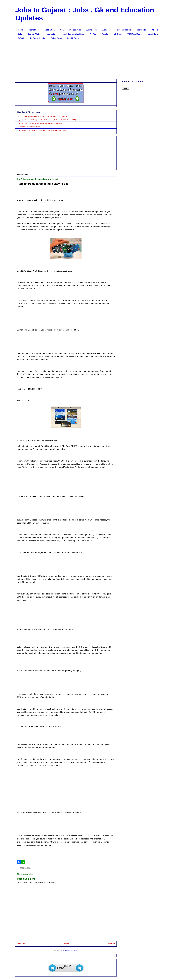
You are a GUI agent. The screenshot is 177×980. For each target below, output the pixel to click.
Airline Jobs (92, 30)
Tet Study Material (38, 38)
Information (51, 34)
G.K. (62, 30)
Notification (50, 30)
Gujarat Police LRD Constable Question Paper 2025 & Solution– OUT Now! (42, 130)
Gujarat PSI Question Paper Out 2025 (29, 127)
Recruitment (34, 30)
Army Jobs (107, 30)
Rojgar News (56, 38)
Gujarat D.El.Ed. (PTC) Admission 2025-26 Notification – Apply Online (40, 123)
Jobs (20, 34)
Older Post (111, 944)
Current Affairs (34, 34)
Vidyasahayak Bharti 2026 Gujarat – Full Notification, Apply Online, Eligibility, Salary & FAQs (47, 120)
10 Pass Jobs (75, 30)
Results (105, 34)
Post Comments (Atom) (70, 951)
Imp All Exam (73, 38)
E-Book (21, 38)
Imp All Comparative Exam (73, 34)
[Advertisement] (83, 60)
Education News (124, 30)
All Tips (93, 34)
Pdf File (155, 30)
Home (21, 30)
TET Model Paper (135, 34)
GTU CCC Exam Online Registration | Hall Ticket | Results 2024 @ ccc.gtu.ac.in (43, 116)
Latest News (153, 34)
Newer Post (22, 944)
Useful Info (141, 30)
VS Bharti (118, 34)
